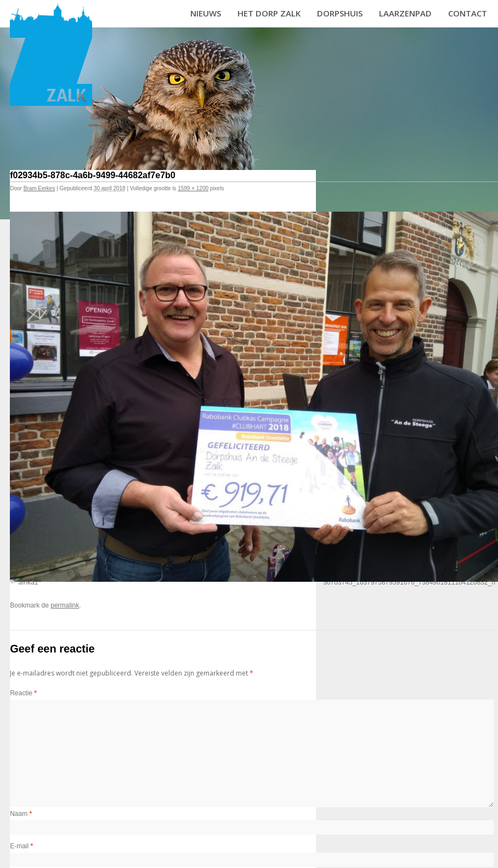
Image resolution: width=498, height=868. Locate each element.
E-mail (21, 846)
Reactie (23, 693)
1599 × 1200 (193, 188)
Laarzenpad (405, 13)
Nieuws (206, 13)
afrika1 (29, 582)
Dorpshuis (340, 13)
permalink (65, 605)
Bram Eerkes (39, 188)
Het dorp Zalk (269, 13)
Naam (21, 814)
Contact (468, 13)
